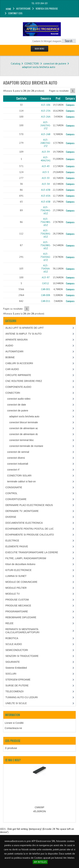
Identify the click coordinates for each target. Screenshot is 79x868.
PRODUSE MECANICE (18, 606)
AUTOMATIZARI (14, 351)
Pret (58, 98)
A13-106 (46, 105)
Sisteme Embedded (16, 668)
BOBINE (10, 357)
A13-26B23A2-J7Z (46, 143)
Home (8, 9)
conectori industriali (18, 464)
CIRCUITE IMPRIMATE (18, 375)
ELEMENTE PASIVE (17, 546)
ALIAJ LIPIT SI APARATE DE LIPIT (25, 328)
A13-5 (46, 172)
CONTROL (11, 493)
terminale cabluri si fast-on (21, 481)
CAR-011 (46, 301)
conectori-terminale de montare (26, 446)
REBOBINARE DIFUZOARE (21, 617)
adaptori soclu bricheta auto (39, 67)
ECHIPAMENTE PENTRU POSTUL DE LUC (30, 529)
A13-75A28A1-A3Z (46, 234)
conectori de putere (55, 63)
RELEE (9, 623)
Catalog (16, 63)
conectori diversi (16, 458)
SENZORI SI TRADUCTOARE (22, 656)
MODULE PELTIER (16, 588)
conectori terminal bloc (21, 440)
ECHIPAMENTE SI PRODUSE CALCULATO (30, 535)
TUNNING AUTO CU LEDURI (22, 697)
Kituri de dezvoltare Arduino (20, 564)
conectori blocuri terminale (24, 422)
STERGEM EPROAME (18, 680)
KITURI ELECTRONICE (18, 570)
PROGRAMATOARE (17, 611)
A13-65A (46, 196)
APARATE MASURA (17, 340)
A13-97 (46, 277)
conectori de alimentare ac (24, 428)
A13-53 (46, 178)
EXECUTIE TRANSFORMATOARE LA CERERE (32, 552)
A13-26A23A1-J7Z (46, 125)
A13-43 (46, 166)
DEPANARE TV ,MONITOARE (22, 511)
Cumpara (70, 105)
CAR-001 (46, 289)
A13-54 (46, 184)
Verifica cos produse (47, 8)
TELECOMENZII (14, 691)
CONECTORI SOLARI (19, 476)
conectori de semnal (18, 452)
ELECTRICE (12, 541)
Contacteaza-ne (13, 728)
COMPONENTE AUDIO (18, 387)
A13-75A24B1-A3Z (46, 222)
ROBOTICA (12, 638)
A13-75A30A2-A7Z (46, 257)
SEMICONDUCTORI (17, 650)
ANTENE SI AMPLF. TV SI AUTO (23, 334)
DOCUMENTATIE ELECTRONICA (24, 523)
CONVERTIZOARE (16, 499)
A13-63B (46, 190)
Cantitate (21, 98)
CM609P (39, 807)
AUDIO (9, 346)
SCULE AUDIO (14, 644)
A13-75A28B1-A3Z (46, 245)
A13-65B (46, 202)
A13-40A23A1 (46, 159)
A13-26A (46, 117)
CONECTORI (32, 63)
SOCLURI (11, 674)
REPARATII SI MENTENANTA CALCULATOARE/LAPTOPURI (22, 631)
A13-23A (46, 111)
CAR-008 (46, 295)
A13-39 (46, 152)
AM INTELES (40, 862)
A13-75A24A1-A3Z (46, 210)
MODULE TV (12, 594)
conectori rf (13, 470)
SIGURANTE (13, 662)
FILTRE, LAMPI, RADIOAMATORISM (26, 558)
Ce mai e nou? (13, 760)
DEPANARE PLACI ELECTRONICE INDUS (29, 505)
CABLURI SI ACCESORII (19, 363)
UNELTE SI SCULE (16, 703)
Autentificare (23, 8)
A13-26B (46, 134)
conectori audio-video (19, 399)
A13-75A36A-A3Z (46, 269)
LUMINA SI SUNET (16, 576)
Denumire (46, 98)
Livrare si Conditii (14, 723)
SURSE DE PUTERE (17, 686)
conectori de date (17, 405)
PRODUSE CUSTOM (17, 600)
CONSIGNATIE (14, 487)
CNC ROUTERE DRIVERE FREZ (24, 381)
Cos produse (13, 741)
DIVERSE (11, 517)
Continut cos (15, 13)
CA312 (46, 283)
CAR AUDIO (12, 369)
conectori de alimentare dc (24, 434)
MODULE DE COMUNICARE (21, 582)
